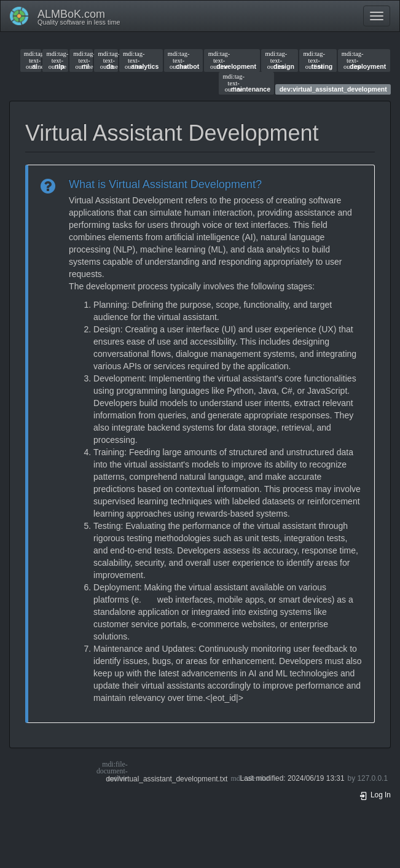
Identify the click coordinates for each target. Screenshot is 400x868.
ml (81, 60)
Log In (375, 795)
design (280, 60)
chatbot (183, 60)
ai (31, 60)
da (106, 60)
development (232, 60)
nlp (56, 60)
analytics (141, 60)
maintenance (246, 83)
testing (318, 60)
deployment (364, 60)
